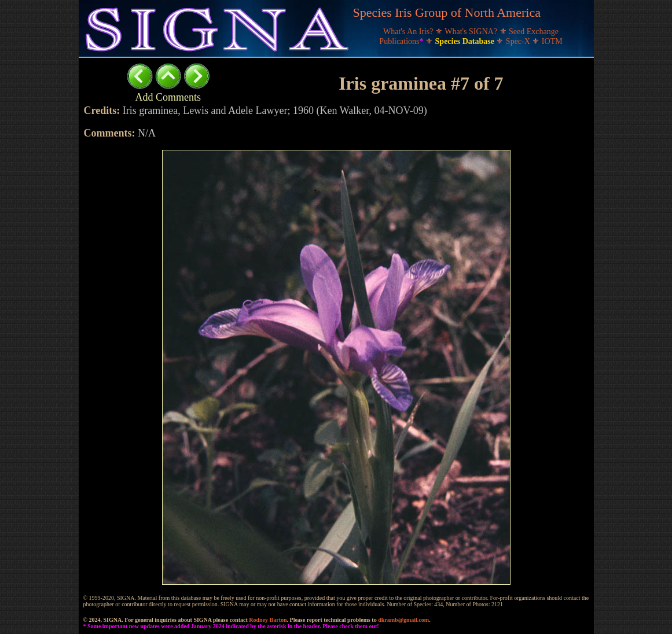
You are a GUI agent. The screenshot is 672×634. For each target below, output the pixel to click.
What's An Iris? (409, 32)
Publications (402, 41)
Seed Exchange (534, 32)
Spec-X (519, 41)
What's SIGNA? (472, 32)
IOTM (552, 41)
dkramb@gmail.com (403, 620)
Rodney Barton (268, 620)
